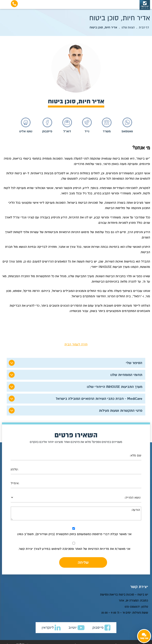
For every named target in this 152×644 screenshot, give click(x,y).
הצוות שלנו (128, 27)
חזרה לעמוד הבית (76, 344)
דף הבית (144, 27)
